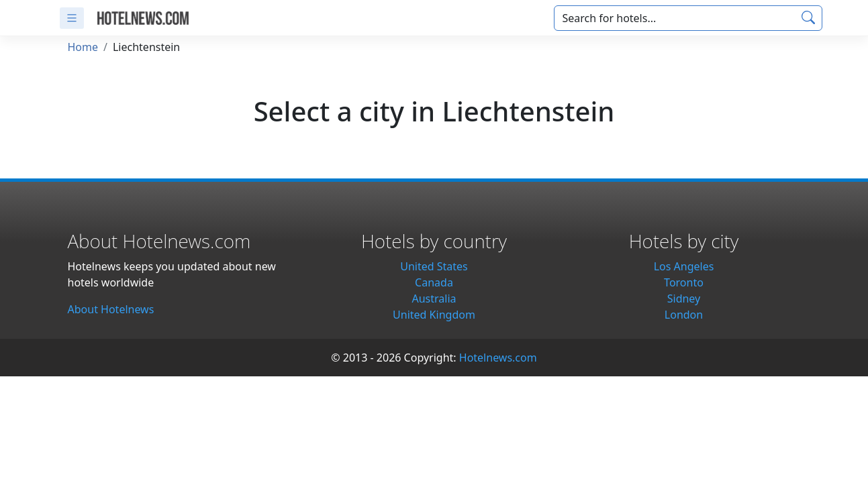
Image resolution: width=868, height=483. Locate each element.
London (684, 315)
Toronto (684, 282)
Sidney (684, 299)
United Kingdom (434, 315)
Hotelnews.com (498, 358)
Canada (434, 282)
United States (434, 266)
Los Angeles (684, 266)
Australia (434, 299)
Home (83, 47)
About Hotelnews (111, 309)
